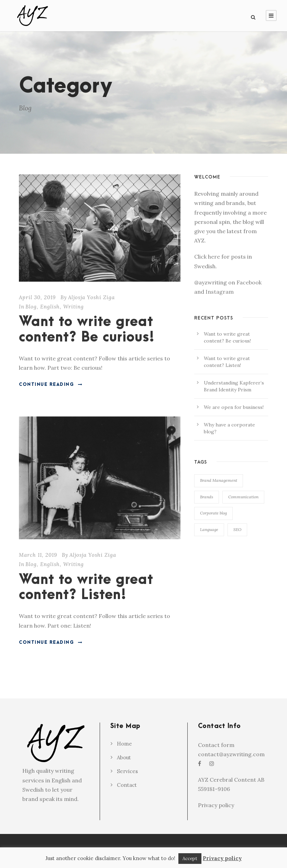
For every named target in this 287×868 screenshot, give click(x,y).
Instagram (220, 292)
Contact (127, 785)
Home (124, 744)
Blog (31, 307)
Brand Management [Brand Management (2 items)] (219, 480)
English (50, 307)
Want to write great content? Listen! (86, 588)
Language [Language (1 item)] (209, 529)
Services (127, 771)
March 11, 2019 (38, 555)
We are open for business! (234, 407)
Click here (207, 257)
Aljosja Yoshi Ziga (91, 297)
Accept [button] (190, 859)
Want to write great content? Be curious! (87, 330)
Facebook (249, 282)
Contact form (216, 745)
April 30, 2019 (37, 297)
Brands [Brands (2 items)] (207, 497)
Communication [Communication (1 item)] (243, 497)
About (124, 757)
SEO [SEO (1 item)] (237, 529)
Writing (74, 307)
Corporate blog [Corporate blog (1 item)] (213, 513)
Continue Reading (51, 384)
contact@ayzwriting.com (231, 754)
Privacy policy (216, 805)
